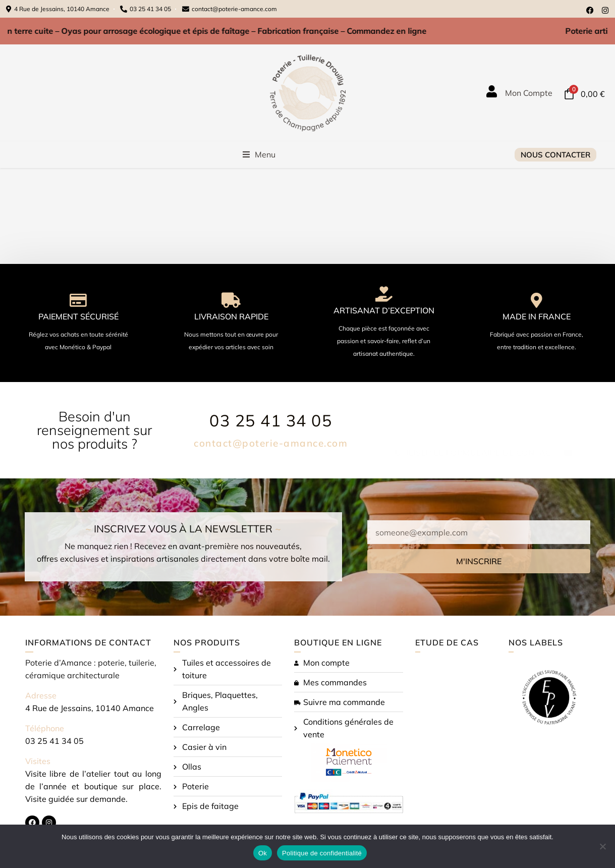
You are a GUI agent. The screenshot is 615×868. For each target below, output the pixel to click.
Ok (263, 853)
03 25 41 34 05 (271, 420)
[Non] (602, 846)
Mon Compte (529, 93)
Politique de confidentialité (322, 853)
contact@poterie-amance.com (271, 443)
